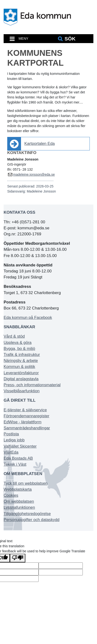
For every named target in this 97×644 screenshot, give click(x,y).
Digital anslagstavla (21, 379)
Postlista (11, 434)
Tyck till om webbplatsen (26, 483)
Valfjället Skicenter (20, 446)
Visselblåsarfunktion (22, 391)
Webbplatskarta (18, 489)
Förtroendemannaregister (26, 416)
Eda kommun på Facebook (28, 318)
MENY (23, 39)
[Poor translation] (18, 558)
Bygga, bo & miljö (19, 349)
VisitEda (11, 452)
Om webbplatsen (19, 501)
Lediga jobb (14, 440)
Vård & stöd (14, 336)
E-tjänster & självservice (25, 410)
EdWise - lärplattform (23, 422)
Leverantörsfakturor (21, 373)
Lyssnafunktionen (19, 507)
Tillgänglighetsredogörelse (27, 514)
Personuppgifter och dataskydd (31, 520)
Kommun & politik (19, 367)
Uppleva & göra (18, 343)
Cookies (11, 495)
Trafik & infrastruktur (22, 355)
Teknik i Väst (15, 464)
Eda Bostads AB (18, 458)
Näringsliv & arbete (21, 361)
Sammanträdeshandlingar (27, 428)
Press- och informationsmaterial (32, 385)
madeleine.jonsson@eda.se (34, 174)
